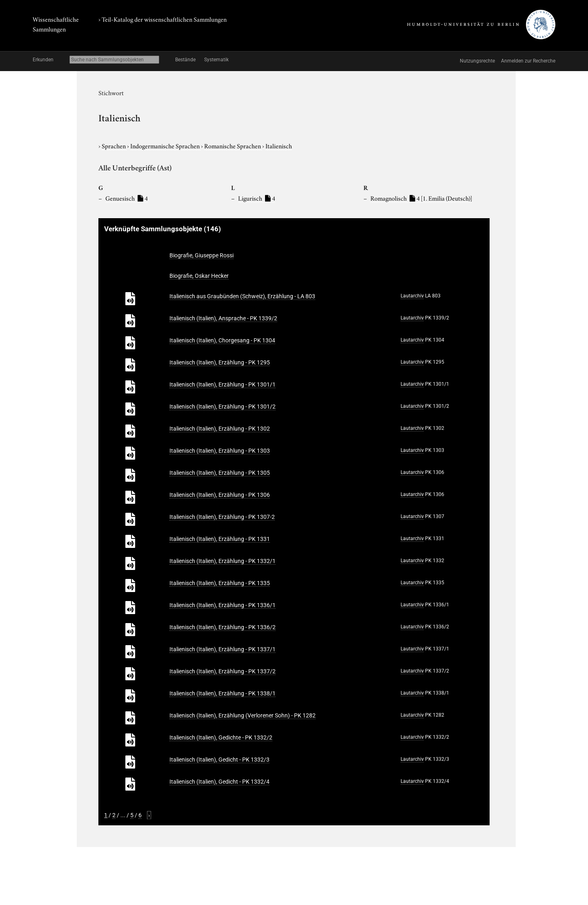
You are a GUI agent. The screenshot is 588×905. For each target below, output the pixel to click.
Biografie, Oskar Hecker (199, 276)
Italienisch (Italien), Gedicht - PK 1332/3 (219, 760)
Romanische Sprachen (233, 145)
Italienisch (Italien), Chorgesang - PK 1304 (222, 340)
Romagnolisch (421, 198)
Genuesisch (127, 198)
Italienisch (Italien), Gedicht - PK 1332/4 (219, 782)
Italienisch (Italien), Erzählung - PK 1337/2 (223, 671)
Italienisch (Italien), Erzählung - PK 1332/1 (223, 561)
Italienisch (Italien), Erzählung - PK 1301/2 (223, 407)
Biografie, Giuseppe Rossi (202, 255)
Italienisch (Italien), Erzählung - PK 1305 (220, 473)
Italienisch (279, 145)
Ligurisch (257, 198)
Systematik (216, 60)
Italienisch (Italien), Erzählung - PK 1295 (220, 362)
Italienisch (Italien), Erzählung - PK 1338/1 (223, 693)
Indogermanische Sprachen (166, 145)
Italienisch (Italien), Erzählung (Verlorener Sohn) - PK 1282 (243, 715)
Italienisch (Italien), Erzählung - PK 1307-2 (222, 517)
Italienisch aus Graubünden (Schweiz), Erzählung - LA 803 (242, 296)
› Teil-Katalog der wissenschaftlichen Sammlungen (163, 19)
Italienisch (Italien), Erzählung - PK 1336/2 (223, 627)
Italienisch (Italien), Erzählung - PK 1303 (220, 451)
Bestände (185, 60)
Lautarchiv (412, 296)
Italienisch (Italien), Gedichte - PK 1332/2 (221, 737)
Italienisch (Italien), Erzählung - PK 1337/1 (223, 649)
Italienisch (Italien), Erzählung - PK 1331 (220, 539)
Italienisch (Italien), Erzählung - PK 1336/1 (223, 605)
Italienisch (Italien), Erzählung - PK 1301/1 (223, 384)
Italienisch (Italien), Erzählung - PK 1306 (220, 495)
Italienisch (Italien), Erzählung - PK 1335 (220, 583)
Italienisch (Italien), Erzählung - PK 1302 (220, 429)
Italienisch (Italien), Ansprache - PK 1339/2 (223, 318)
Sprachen (114, 145)
